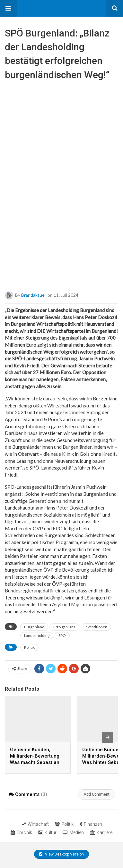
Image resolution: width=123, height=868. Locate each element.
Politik (29, 647)
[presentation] (108, 737)
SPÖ (62, 635)
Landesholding (37, 635)
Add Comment (97, 794)
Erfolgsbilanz (64, 627)
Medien (73, 832)
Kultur (47, 832)
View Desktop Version (61, 854)
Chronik (21, 832)
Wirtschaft (35, 824)
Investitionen (96, 627)
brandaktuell (34, 295)
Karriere (101, 832)
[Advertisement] (61, 225)
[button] (8, 8)
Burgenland (34, 627)
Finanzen (91, 824)
